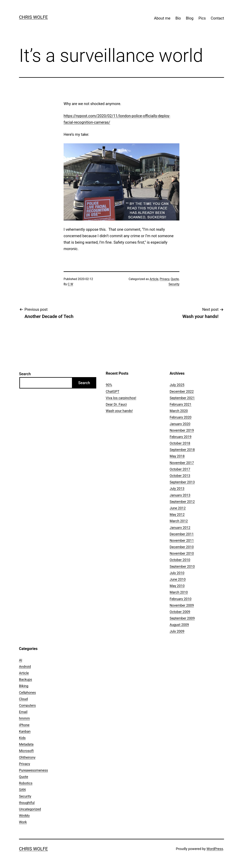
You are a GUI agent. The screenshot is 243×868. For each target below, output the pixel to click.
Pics (202, 18)
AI (21, 660)
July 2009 (177, 631)
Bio (178, 18)
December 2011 (182, 534)
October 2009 (180, 612)
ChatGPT (113, 391)
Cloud (23, 699)
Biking (24, 686)
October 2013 (180, 476)
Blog (190, 18)
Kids (22, 738)
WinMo (24, 816)
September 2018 (182, 450)
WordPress (215, 849)
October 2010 (180, 560)
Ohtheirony (27, 757)
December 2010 (182, 547)
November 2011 (182, 540)
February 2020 (181, 417)
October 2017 (180, 469)
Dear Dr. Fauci (116, 404)
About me (162, 18)
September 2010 (182, 566)
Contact (217, 18)
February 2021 (181, 404)
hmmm (24, 718)
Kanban (25, 731)
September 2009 (182, 618)
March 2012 (179, 521)
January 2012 (180, 528)
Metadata (26, 744)
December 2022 (182, 391)
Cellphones (27, 693)
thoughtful (27, 803)
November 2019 (182, 430)
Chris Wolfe (33, 17)
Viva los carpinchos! (121, 398)
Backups (26, 679)
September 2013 (182, 482)
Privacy (164, 279)
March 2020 (179, 411)
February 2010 (181, 599)
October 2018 (180, 443)
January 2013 (180, 495)
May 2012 (177, 514)
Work (23, 822)
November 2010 (182, 553)
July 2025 (177, 385)
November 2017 (182, 463)
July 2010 (177, 573)
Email (23, 712)
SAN (22, 790)
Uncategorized (30, 809)
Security (174, 284)
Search (25, 374)
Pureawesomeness (34, 770)
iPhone (24, 725)
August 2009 (179, 625)
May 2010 (177, 586)
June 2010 (178, 579)
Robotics (26, 783)
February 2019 (181, 437)
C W (71, 284)
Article (154, 279)
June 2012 (178, 508)
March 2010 (179, 592)
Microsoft (26, 751)
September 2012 (182, 502)
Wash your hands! (119, 411)
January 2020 (180, 424)
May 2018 (177, 456)
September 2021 (182, 398)
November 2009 (182, 605)
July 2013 (177, 489)
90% (109, 385)
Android (25, 667)
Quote (175, 279)
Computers (27, 705)
